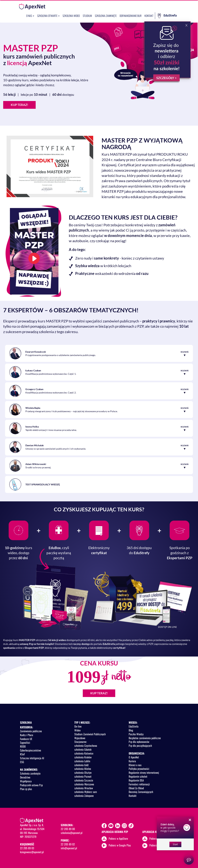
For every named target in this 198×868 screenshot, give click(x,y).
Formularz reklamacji (139, 784)
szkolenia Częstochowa (86, 746)
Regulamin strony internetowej (144, 773)
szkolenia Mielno (83, 769)
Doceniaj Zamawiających (141, 792)
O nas (30, 16)
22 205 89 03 (27, 848)
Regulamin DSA (136, 780)
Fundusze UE (26, 739)
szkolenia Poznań (83, 776)
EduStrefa (167, 16)
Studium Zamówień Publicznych (90, 734)
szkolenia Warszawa (84, 784)
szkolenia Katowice (84, 753)
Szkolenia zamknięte (106, 16)
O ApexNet (134, 757)
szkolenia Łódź (82, 765)
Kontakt (149, 16)
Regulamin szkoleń (138, 776)
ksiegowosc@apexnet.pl (32, 852)
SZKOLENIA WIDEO (71, 16)
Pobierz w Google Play (120, 845)
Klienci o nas (135, 765)
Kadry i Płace (27, 735)
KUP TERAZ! (19, 105)
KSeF (22, 754)
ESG (22, 762)
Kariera (132, 761)
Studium (87, 16)
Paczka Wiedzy (136, 734)
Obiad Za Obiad (136, 788)
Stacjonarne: (81, 742)
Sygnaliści (25, 743)
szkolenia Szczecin (84, 780)
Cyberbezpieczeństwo (31, 750)
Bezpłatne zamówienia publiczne (145, 738)
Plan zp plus (26, 789)
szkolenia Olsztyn (83, 773)
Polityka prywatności (139, 769)
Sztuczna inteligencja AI (32, 758)
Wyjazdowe (80, 738)
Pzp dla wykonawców (139, 742)
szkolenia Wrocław (84, 788)
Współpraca (26, 781)
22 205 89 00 (68, 829)
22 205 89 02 (68, 844)
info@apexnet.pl (69, 848)
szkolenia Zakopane (84, 796)
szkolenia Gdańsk (83, 749)
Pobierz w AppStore (118, 838)
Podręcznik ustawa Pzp (31, 785)
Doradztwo (25, 777)
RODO (23, 746)
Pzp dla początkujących (140, 746)
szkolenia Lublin (82, 761)
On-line (78, 726)
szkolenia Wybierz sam (86, 792)
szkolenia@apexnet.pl (72, 833)
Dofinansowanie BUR (131, 16)
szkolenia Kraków (83, 757)
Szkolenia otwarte (48, 16)
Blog (131, 730)
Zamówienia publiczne (31, 731)
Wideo (77, 730)
